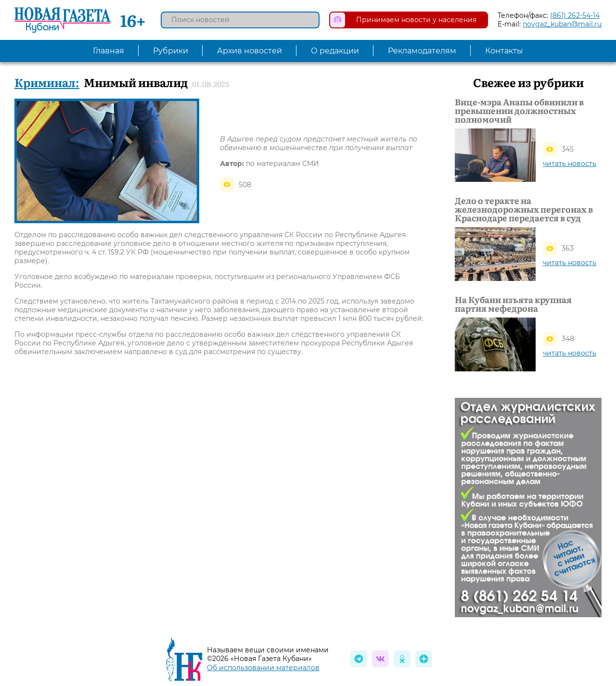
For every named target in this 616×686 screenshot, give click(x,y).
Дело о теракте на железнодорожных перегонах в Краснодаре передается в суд (524, 209)
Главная (109, 51)
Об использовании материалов (263, 668)
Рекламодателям (422, 51)
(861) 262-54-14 (575, 15)
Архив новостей (250, 51)
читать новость (570, 164)
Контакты (504, 51)
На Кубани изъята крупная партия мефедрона (513, 304)
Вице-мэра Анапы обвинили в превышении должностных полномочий (519, 111)
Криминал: (47, 82)
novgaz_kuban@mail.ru (562, 24)
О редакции (335, 51)
